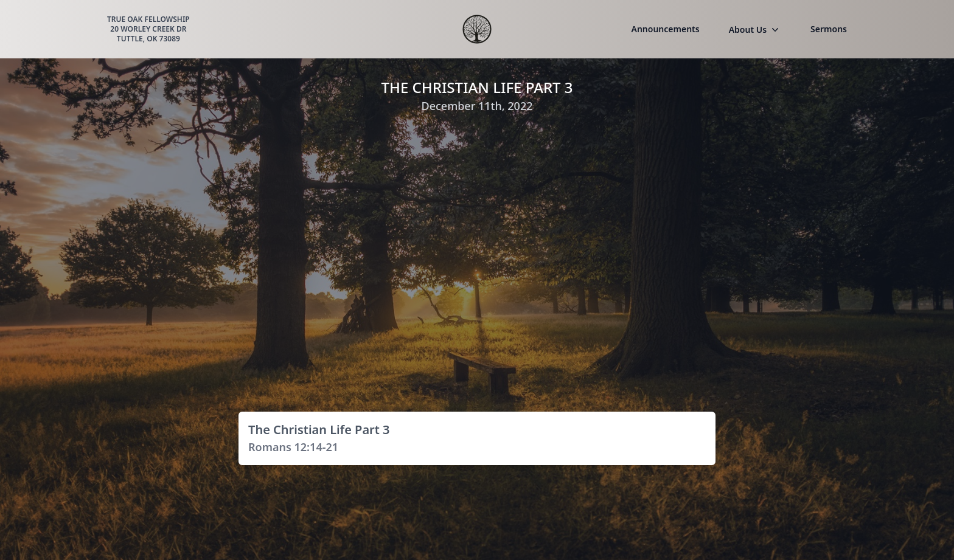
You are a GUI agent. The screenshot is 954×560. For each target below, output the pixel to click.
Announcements (666, 29)
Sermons (829, 29)
